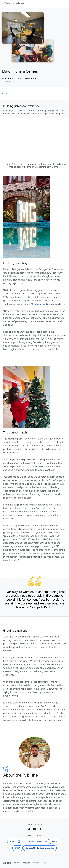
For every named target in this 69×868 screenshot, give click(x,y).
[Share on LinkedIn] (40, 830)
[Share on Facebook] (35, 830)
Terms (44, 863)
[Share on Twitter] (29, 830)
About (16, 863)
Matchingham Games (42, 304)
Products (26, 863)
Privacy (36, 863)
